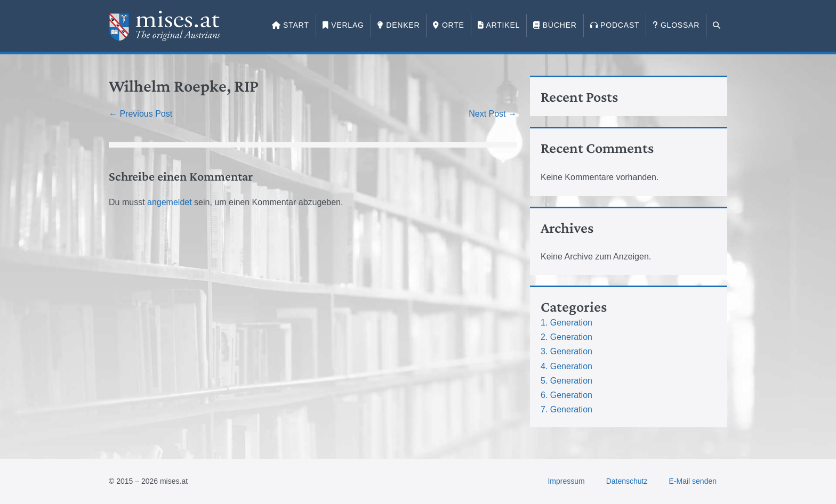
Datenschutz (627, 481)
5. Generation (566, 381)
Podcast (615, 25)
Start (291, 25)
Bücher (555, 25)
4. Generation (566, 366)
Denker (399, 25)
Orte (448, 25)
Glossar (676, 25)
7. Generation (566, 409)
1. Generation (566, 323)
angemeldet (170, 202)
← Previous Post (140, 114)
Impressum (566, 481)
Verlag (343, 25)
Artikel (499, 25)
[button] (717, 26)
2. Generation (566, 337)
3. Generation (566, 351)
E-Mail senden (693, 481)
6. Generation (566, 395)
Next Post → (493, 114)
